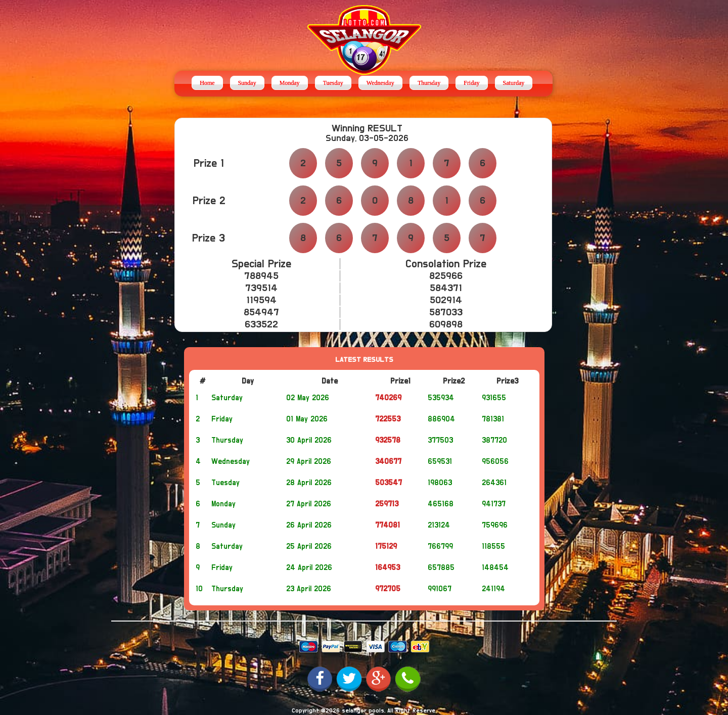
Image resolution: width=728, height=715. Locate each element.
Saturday (514, 83)
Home (207, 83)
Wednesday (380, 83)
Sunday (247, 83)
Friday (471, 83)
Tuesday (333, 83)
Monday (290, 83)
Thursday (429, 83)
